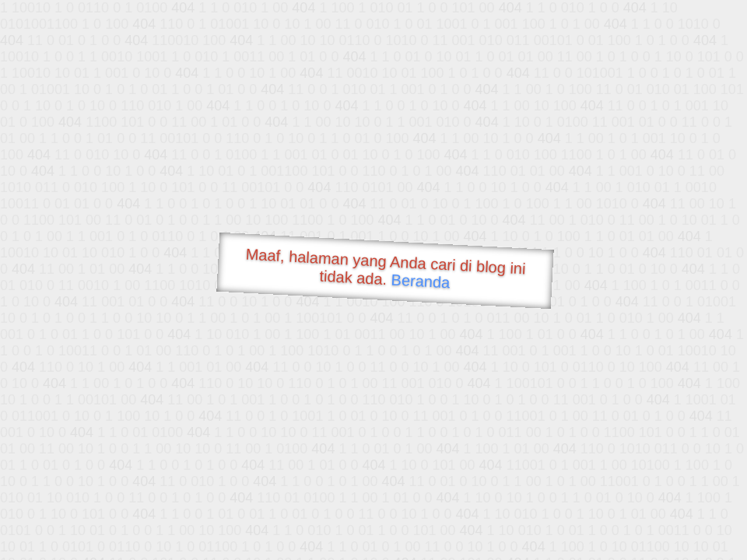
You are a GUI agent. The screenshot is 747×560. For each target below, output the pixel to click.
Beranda (421, 281)
